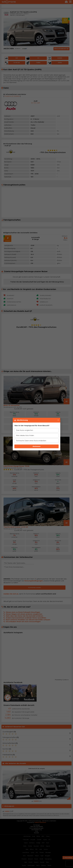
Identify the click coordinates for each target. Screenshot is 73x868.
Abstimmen (36, 446)
